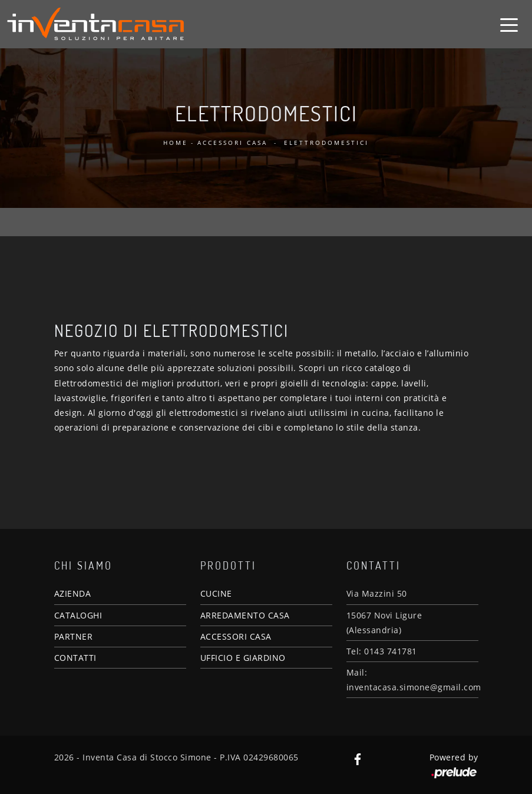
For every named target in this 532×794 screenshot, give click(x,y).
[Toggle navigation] (509, 24)
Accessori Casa (232, 143)
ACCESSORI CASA (236, 636)
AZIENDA (73, 593)
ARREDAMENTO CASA (245, 615)
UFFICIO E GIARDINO (243, 658)
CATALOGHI (78, 615)
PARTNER (74, 636)
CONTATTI (75, 658)
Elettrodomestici (326, 143)
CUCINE (216, 593)
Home (176, 143)
